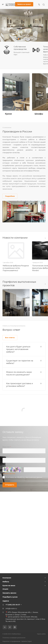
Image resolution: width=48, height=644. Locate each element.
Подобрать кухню (10, 597)
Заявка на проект (24, 4)
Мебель (6, 582)
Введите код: (7, 466)
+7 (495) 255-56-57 (13, 605)
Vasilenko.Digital (26, 641)
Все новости (45, 238)
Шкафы (39, 114)
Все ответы (10, 338)
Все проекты (45, 284)
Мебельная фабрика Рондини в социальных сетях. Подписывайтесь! (16, 268)
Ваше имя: (7, 447)
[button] (16, 39)
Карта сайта (41, 634)
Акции (5, 589)
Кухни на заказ (9, 585)
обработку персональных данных (29, 477)
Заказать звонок (9, 593)
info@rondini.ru (11, 609)
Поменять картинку (9, 473)
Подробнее (10, 196)
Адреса (6, 601)
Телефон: (6, 456)
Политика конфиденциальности (14, 638)
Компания (7, 578)
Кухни (8, 114)
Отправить (10, 485)
